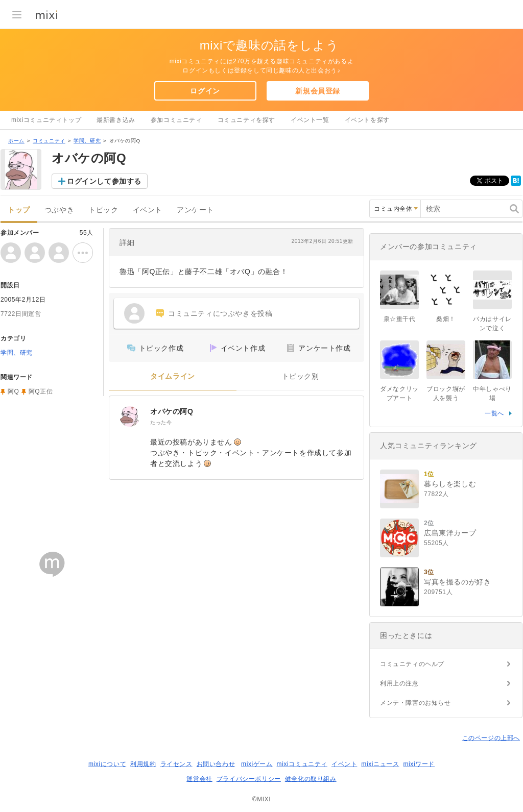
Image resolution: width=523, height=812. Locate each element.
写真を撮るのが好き (457, 582)
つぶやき (59, 210)
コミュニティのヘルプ (412, 664)
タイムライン (173, 376)
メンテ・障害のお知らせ (415, 703)
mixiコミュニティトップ (46, 120)
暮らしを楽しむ (450, 484)
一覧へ (494, 413)
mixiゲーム (257, 764)
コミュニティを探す (246, 120)
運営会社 (199, 779)
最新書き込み (116, 120)
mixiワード (419, 764)
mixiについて (107, 764)
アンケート (195, 210)
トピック (103, 210)
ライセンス (176, 764)
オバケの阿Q (172, 411)
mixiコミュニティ (302, 764)
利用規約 (143, 764)
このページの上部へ (491, 738)
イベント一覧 (310, 120)
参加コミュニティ (176, 120)
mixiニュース (380, 764)
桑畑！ (446, 319)
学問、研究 (87, 141)
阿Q (14, 391)
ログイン (205, 91)
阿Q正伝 (41, 391)
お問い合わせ (216, 764)
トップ (19, 210)
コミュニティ (49, 141)
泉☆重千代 (400, 319)
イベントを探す (367, 120)
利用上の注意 (399, 683)
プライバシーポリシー (249, 779)
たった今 (161, 422)
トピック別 (301, 376)
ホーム (16, 141)
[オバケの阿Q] (130, 416)
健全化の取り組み (311, 779)
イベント (148, 210)
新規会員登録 (318, 91)
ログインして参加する (104, 181)
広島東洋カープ (450, 533)
